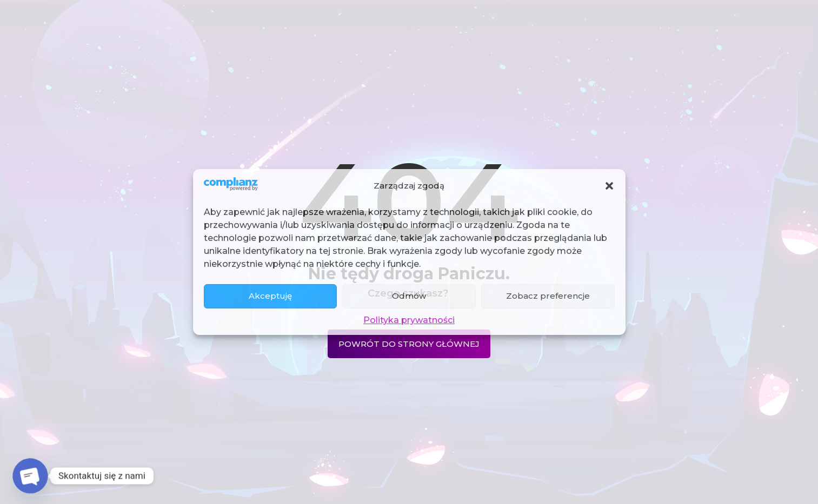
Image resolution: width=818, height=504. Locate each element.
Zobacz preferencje (548, 296)
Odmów (409, 296)
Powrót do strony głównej (409, 344)
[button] (609, 186)
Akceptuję (270, 296)
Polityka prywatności (409, 320)
